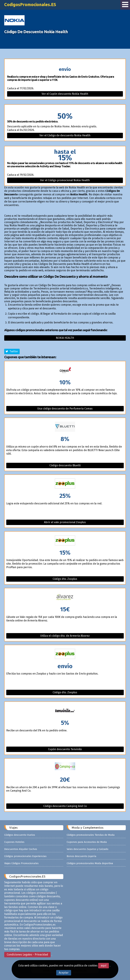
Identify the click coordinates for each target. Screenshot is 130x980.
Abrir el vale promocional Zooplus (65, 522)
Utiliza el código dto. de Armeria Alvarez (65, 636)
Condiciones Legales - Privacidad (27, 955)
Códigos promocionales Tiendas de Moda (91, 835)
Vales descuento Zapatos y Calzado (88, 849)
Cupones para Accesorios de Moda (87, 842)
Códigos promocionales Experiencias (25, 856)
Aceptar (64, 973)
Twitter (12, 351)
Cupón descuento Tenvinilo (65, 749)
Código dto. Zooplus (65, 579)
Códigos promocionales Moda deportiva (90, 863)
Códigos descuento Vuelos (20, 835)
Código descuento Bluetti (65, 465)
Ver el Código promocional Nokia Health (65, 180)
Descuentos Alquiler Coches (21, 849)
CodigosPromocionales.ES (30, 5)
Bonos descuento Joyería (82, 856)
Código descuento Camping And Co (65, 806)
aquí (104, 966)
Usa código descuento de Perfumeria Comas (65, 409)
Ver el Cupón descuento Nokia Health (65, 94)
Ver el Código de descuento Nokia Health (65, 135)
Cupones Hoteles (14, 842)
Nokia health (65, 338)
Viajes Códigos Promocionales (21, 863)
